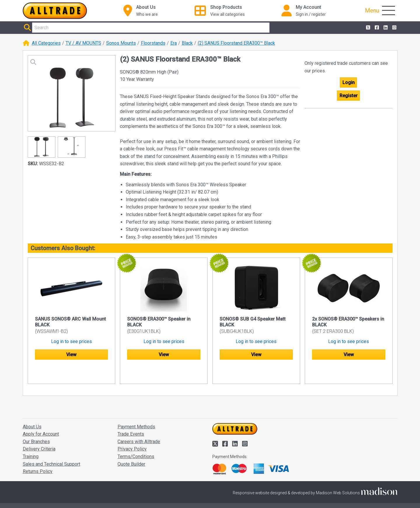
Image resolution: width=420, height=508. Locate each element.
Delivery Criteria (39, 432)
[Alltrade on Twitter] (367, 28)
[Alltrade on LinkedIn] (385, 28)
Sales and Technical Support (51, 447)
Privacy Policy (132, 432)
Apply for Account (41, 417)
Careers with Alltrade (139, 425)
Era (174, 43)
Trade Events (131, 417)
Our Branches (36, 425)
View (71, 355)
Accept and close (328, 496)
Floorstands (153, 43)
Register (349, 96)
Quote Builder (131, 447)
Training (31, 440)
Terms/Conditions (136, 440)
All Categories (46, 43)
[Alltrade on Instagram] (394, 28)
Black (187, 43)
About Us (32, 410)
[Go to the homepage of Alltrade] (55, 11)
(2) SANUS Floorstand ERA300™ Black (236, 43)
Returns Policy (38, 455)
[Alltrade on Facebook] (376, 28)
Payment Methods (136, 410)
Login (349, 82)
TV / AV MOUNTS (83, 43)
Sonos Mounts (121, 43)
